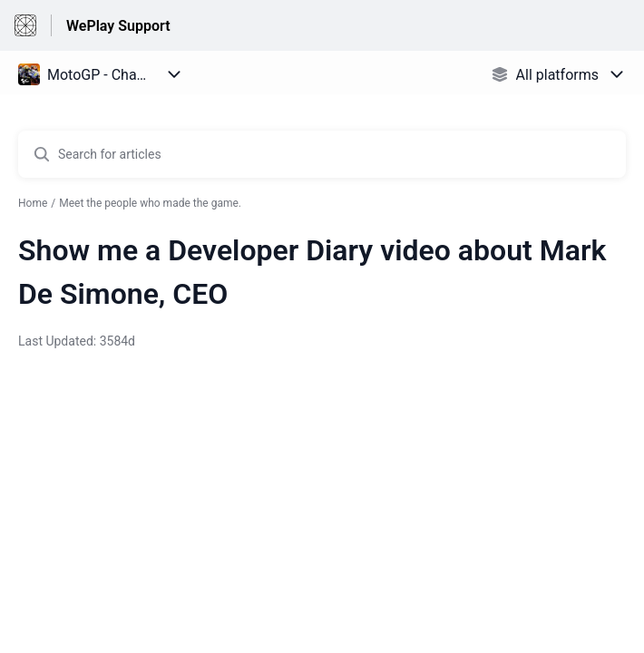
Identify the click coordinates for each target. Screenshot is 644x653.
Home (33, 203)
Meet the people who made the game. (150, 203)
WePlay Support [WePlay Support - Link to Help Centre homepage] (118, 26)
